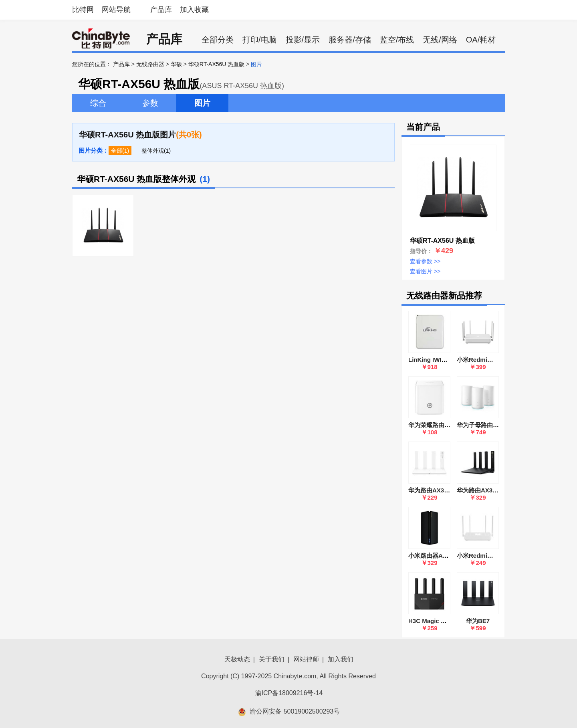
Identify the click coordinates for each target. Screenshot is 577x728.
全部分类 (218, 40)
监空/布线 (397, 40)
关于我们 (272, 659)
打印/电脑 (260, 40)
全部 (117, 151)
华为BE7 (478, 621)
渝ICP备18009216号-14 (289, 693)
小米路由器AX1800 (434, 556)
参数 (150, 103)
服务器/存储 (350, 40)
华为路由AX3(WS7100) (440, 490)
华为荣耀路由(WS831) (438, 425)
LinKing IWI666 (430, 360)
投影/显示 (303, 40)
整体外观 (153, 151)
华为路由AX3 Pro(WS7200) (494, 490)
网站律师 (306, 659)
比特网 (83, 10)
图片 (202, 103)
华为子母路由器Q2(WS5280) (495, 425)
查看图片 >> (425, 271)
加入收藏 (194, 10)
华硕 (176, 64)
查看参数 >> (425, 261)
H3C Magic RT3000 (435, 621)
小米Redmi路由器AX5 (487, 556)
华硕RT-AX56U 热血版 (217, 64)
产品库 (161, 10)
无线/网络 (440, 40)
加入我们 (341, 659)
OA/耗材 (481, 40)
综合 (98, 103)
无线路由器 (150, 64)
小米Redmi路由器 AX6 (488, 360)
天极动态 (237, 659)
